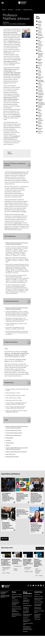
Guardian (8, 73)
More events (40, 549)
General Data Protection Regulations (38, 617)
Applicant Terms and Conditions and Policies (17, 616)
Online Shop (37, 620)
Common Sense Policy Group (17, 172)
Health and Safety (39, 603)
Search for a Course (17, 596)
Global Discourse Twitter (12, 458)
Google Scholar (10, 444)
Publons (8, 446)
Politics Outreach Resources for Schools (16, 453)
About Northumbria (27, 594)
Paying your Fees (38, 598)
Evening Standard (15, 74)
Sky (16, 69)
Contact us (37, 596)
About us (10, 10)
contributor (18, 116)
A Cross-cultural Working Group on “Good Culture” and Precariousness (12, 98)
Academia (8, 441)
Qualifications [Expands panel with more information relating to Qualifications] (9, 383)
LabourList (18, 360)
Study (14, 593)
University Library (16, 608)
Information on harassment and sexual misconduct (28, 629)
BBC (12, 73)
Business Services (27, 597)
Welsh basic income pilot (11, 228)
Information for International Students (16, 604)
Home (4, 10)
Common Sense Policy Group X (14, 434)
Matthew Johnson (28, 10)
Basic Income (19, 223)
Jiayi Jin (40, 66)
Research (25, 599)
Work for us (26, 605)
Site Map (25, 633)
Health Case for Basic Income (13, 436)
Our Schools (15, 601)
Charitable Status (27, 607)
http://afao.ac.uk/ (10, 455)
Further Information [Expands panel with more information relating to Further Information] (11, 343)
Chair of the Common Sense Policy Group (12, 33)
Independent (17, 73)
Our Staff (18, 10)
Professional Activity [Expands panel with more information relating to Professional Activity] (12, 302)
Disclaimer (26, 619)
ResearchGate (9, 439)
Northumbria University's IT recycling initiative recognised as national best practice (8, 526)
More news (5, 540)
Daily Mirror (7, 74)
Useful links (38, 593)
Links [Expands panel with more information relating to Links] (6, 421)
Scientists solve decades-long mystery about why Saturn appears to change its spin (22, 514)
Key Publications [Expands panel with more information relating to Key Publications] (10, 237)
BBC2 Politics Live (10, 69)
